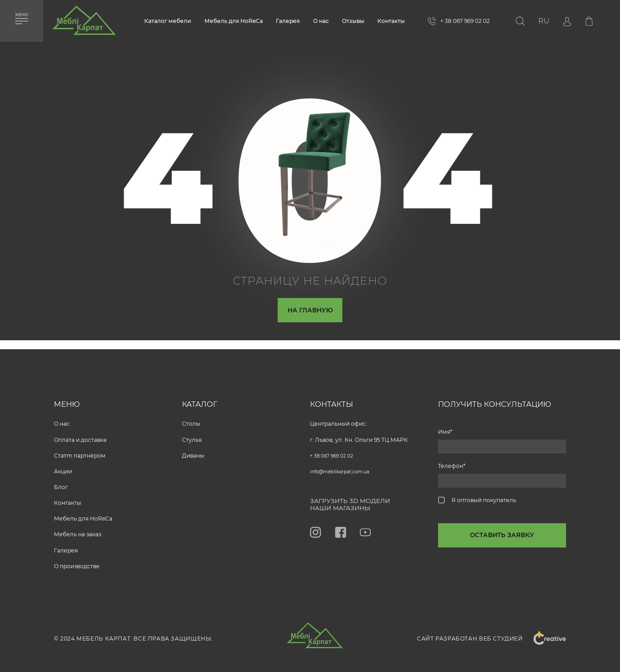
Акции (63, 468)
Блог (61, 483)
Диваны (193, 452)
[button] (544, 21)
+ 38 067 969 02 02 (335, 452)
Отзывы (353, 21)
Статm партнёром (80, 452)
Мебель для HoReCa (234, 21)
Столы (191, 420)
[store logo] (84, 24)
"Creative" (544, 638)
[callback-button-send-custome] (502, 543)
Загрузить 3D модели (357, 498)
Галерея (288, 21)
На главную (310, 312)
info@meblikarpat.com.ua (345, 468)
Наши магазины (346, 507)
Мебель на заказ (77, 531)
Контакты (391, 21)
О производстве (77, 563)
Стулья (192, 436)
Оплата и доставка (80, 436)
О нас (321, 21)
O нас (62, 420)
